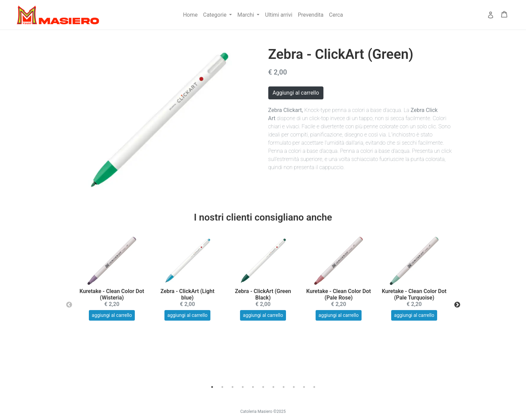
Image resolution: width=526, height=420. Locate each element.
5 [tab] (253, 387)
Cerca (336, 15)
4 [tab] (243, 387)
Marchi (246, 15)
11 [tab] (314, 387)
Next (457, 305)
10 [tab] (304, 387)
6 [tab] (263, 387)
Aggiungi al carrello (296, 93)
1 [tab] (212, 387)
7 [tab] (273, 387)
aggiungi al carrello (112, 315)
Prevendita (311, 15)
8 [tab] (284, 387)
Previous (69, 305)
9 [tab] (294, 387)
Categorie (216, 15)
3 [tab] (233, 387)
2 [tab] (222, 387)
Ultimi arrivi (278, 15)
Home (190, 15)
